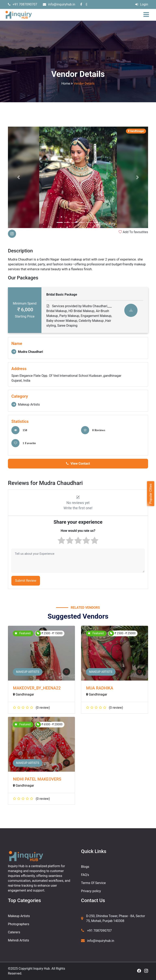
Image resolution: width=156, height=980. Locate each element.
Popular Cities (150, 494)
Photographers (19, 924)
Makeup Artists (28, 672)
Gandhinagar (24, 694)
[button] (18, 177)
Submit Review (26, 581)
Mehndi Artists (18, 940)
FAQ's (85, 875)
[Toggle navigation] (147, 15)
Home (66, 83)
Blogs (85, 867)
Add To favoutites (133, 232)
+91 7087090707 (23, 4)
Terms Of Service (93, 883)
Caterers (14, 932)
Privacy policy (91, 891)
